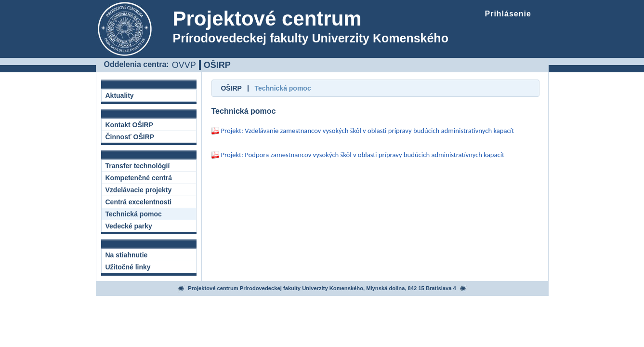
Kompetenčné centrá (139, 178)
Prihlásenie (508, 14)
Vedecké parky (129, 226)
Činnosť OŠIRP (130, 137)
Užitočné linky (128, 267)
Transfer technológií (138, 166)
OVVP (184, 65)
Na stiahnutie (127, 255)
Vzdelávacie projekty (139, 190)
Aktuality (120, 95)
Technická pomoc (134, 214)
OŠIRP (217, 65)
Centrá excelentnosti (139, 202)
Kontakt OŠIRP (130, 125)
